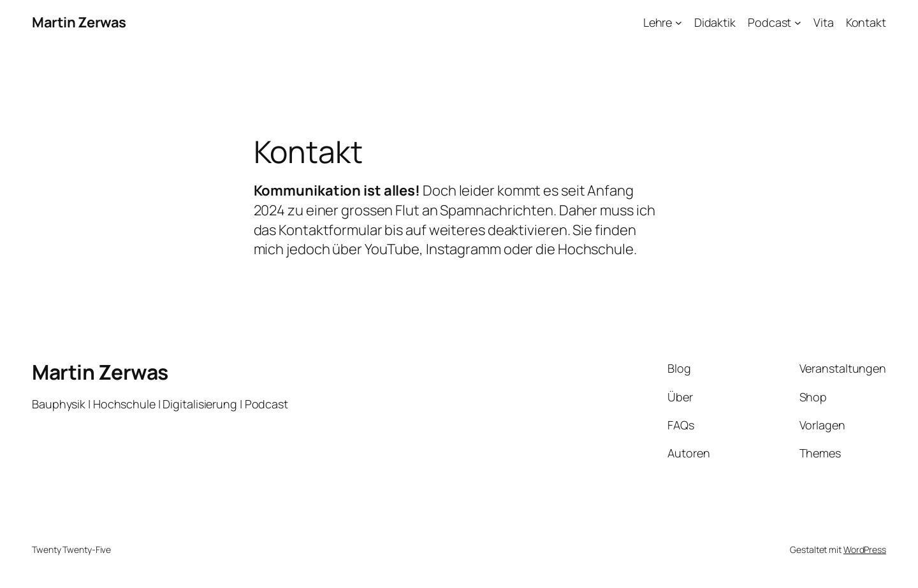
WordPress (865, 549)
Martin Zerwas (79, 22)
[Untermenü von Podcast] (798, 23)
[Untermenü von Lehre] (679, 23)
